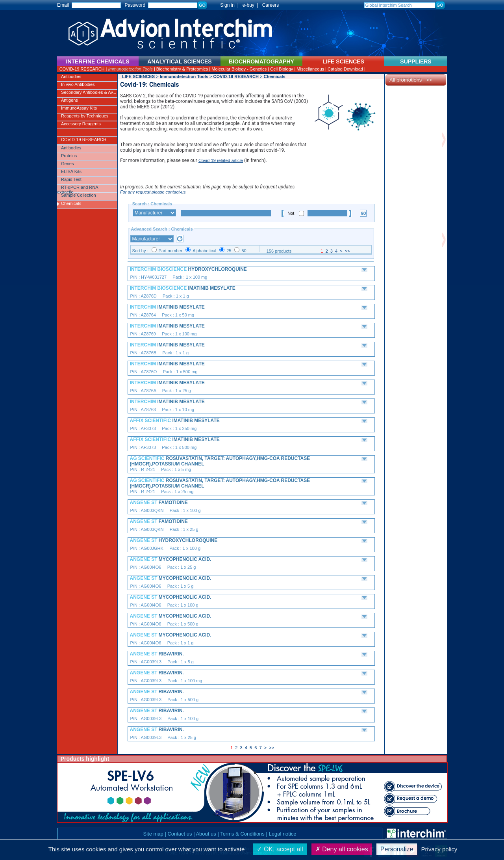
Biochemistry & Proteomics (182, 69)
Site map (153, 834)
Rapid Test (71, 179)
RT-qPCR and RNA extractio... (78, 189)
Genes (67, 164)
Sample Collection (79, 195)
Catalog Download (345, 69)
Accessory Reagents (81, 124)
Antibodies (71, 76)
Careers (271, 5)
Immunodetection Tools (131, 69)
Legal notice (282, 834)
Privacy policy (439, 849)
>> (347, 251)
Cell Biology (282, 69)
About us (206, 834)
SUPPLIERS (416, 61)
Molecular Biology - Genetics (239, 69)
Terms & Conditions (242, 834)
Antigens (69, 100)
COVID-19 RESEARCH (82, 69)
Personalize (397, 849)
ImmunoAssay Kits (79, 108)
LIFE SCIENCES (138, 76)
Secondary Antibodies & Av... (89, 92)
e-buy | (252, 5)
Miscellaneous (310, 69)
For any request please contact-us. (153, 192)
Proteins (69, 156)
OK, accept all (280, 849)
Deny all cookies (342, 849)
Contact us (180, 834)
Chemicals (71, 203)
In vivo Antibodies (78, 84)
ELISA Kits (71, 171)
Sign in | (226, 5)
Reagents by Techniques (85, 116)
